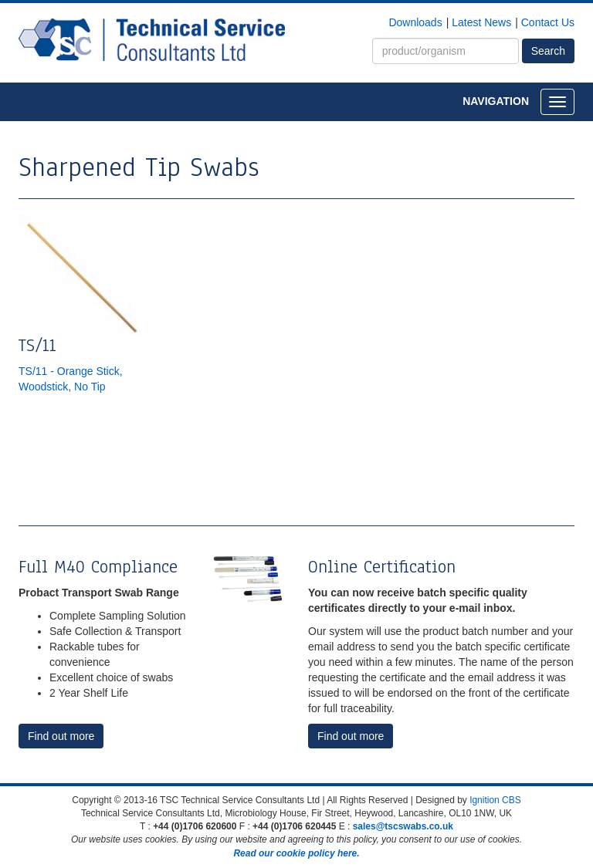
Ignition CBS (495, 800)
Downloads (415, 22)
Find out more (61, 736)
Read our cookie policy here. (296, 853)
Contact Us (548, 22)
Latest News (481, 22)
